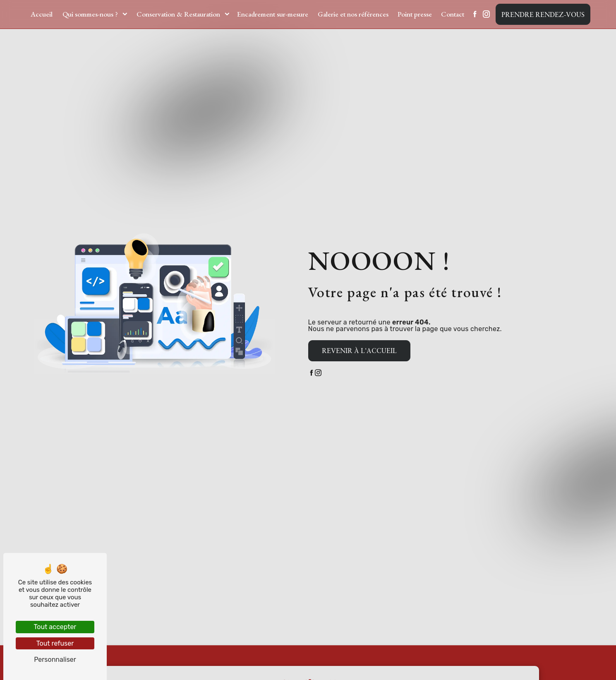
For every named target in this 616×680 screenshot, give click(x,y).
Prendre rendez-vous (543, 14)
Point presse (415, 14)
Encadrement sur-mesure (273, 14)
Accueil (42, 14)
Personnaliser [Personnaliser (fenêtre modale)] (55, 660)
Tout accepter (55, 627)
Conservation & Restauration (178, 14)
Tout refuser (55, 643)
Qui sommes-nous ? (90, 14)
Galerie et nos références (353, 14)
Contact (453, 14)
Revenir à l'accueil (359, 351)
